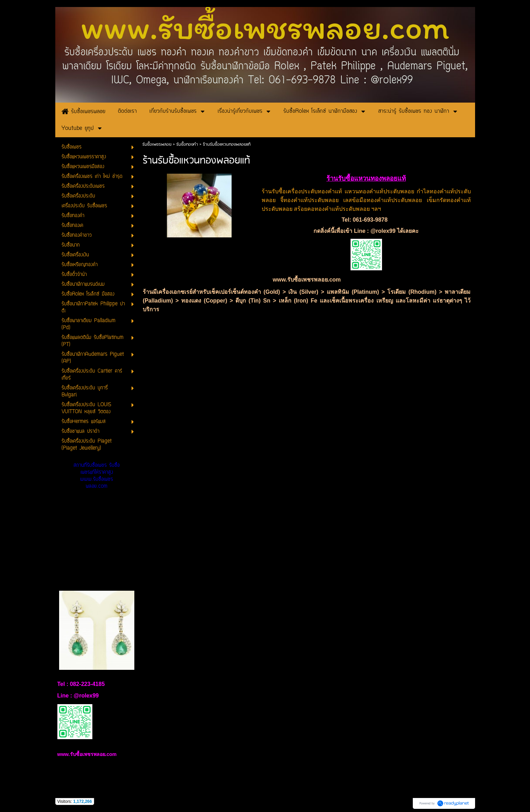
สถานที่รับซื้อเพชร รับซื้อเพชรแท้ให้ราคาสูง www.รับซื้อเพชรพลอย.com (97, 476)
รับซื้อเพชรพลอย (157, 144)
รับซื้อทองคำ (187, 144)
